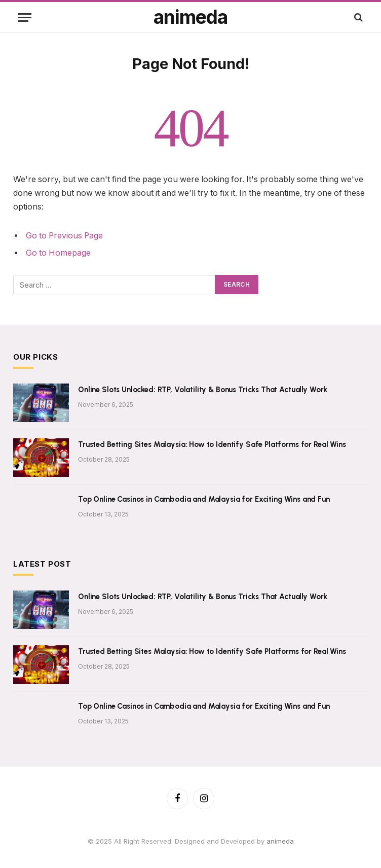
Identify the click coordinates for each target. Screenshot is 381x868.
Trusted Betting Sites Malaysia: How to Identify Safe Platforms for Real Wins (212, 444)
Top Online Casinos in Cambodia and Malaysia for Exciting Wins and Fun (204, 499)
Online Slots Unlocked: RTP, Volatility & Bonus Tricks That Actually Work (203, 390)
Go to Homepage (58, 253)
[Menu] (25, 18)
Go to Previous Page (64, 236)
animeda (280, 841)
